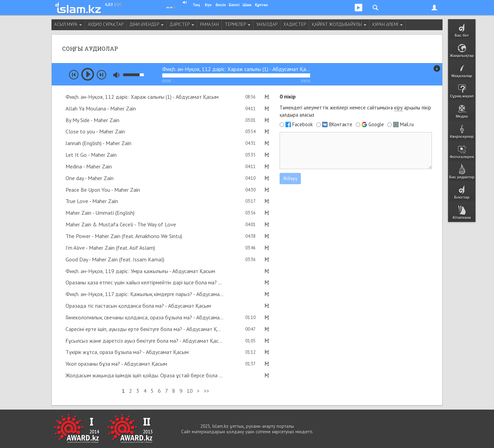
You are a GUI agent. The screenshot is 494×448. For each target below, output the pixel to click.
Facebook (303, 125)
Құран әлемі (387, 25)
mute (116, 75)
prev (74, 75)
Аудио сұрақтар (106, 25)
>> (207, 391)
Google (376, 125)
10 (190, 391)
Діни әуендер (146, 25)
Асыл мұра (68, 25)
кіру (398, 108)
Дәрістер (182, 25)
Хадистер (295, 25)
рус (118, 4)
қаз (109, 4)
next (102, 75)
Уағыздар (267, 25)
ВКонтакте (341, 125)
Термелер (238, 25)
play (88, 74)
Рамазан (209, 25)
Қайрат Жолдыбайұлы (339, 25)
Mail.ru (407, 125)
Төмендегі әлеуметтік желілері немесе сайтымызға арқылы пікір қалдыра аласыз (355, 111)
